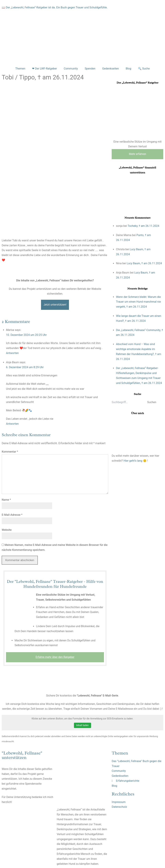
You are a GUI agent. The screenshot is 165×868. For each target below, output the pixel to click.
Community (71, 69)
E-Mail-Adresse (12, 515)
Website (7, 530)
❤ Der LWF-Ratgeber (44, 69)
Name (6, 500)
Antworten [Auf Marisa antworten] (12, 353)
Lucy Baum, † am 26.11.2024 (144, 263)
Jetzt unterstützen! (55, 305)
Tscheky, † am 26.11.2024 (143, 226)
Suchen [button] (152, 402)
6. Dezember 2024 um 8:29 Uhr (25, 367)
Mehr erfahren (137, 154)
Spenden (90, 69)
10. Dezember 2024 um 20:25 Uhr (26, 335)
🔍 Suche (144, 69)
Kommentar (10, 452)
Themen (20, 69)
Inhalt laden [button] (82, 725)
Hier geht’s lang (133, 461)
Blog (128, 69)
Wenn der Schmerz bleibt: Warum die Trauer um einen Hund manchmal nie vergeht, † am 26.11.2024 (138, 302)
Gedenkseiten (111, 69)
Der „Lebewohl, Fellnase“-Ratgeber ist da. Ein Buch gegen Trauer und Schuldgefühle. (57, 7)
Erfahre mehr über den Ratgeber (55, 657)
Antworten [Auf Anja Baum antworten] (12, 424)
